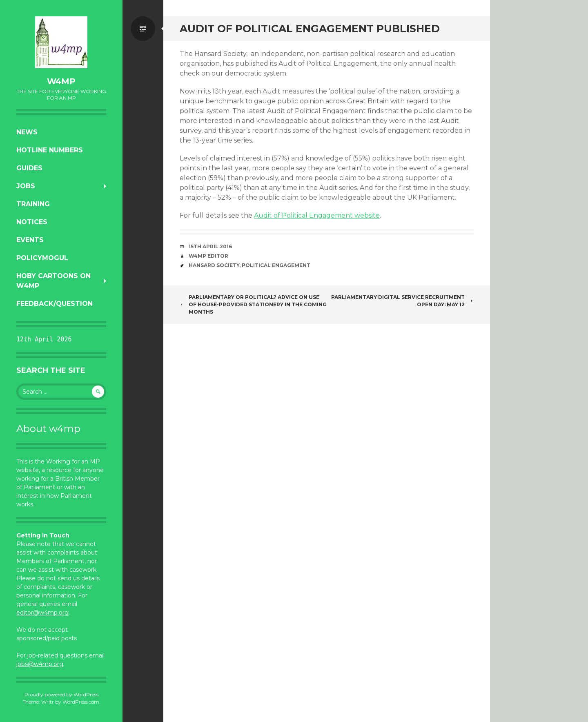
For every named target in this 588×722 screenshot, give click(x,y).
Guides (29, 168)
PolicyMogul (42, 258)
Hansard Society (214, 265)
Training (33, 204)
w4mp (61, 81)
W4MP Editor (208, 256)
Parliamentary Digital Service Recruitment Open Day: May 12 (402, 301)
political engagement (276, 265)
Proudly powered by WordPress (61, 694)
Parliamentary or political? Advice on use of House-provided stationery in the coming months (253, 304)
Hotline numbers (50, 150)
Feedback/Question (55, 304)
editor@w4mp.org (42, 613)
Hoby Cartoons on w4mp (53, 281)
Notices (32, 222)
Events (30, 240)
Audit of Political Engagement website (317, 215)
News (27, 132)
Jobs (26, 186)
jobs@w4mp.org (40, 664)
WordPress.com (81, 702)
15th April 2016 (210, 246)
